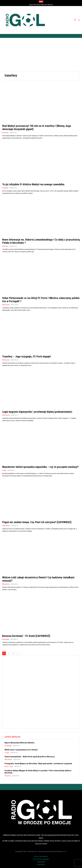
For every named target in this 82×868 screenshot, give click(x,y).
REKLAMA (41, 862)
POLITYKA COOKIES (41, 859)
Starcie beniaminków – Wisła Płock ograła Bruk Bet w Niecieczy (30, 757)
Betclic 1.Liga (9, 767)
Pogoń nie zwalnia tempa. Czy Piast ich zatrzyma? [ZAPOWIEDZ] (37, 522)
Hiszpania (5, 133)
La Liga (7, 753)
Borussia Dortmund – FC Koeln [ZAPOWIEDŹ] (26, 636)
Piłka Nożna (6, 305)
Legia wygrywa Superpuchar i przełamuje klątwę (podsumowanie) (37, 412)
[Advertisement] (41, 55)
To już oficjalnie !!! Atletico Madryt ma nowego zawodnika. (34, 184)
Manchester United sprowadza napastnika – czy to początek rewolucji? (40, 467)
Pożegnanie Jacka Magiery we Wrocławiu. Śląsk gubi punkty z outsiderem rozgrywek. (38, 763)
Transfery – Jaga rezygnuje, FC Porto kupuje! (27, 357)
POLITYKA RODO (41, 856)
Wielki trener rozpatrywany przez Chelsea (21, 750)
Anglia (4, 470)
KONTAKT (41, 864)
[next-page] (18, 653)
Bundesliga (6, 639)
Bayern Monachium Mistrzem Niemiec (41, 5)
